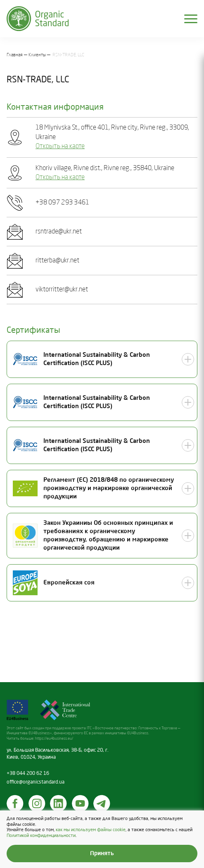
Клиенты (37, 55)
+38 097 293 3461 (62, 203)
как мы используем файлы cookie (91, 830)
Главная (15, 55)
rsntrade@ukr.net (59, 232)
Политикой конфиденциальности (41, 836)
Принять (102, 854)
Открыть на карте (60, 147)
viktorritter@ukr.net (62, 290)
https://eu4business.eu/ (54, 739)
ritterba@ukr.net (57, 261)
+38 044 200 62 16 (28, 774)
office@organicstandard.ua (36, 782)
